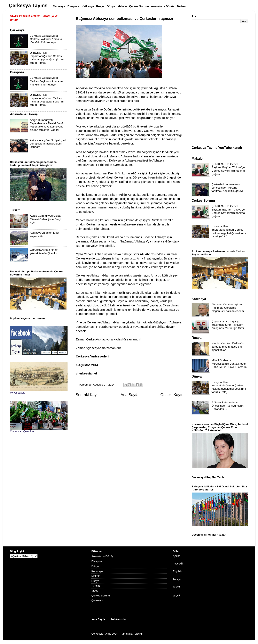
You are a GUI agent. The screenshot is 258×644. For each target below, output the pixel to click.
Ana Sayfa (130, 395)
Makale (96, 576)
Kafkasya (97, 571)
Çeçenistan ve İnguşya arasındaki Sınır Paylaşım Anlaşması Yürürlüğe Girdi (228, 325)
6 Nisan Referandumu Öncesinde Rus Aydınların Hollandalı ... (228, 406)
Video (95, 591)
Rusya (95, 581)
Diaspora (97, 561)
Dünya (95, 566)
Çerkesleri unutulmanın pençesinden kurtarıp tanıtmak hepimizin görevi (227, 188)
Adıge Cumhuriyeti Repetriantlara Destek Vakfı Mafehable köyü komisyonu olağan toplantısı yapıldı (47, 125)
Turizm (96, 586)
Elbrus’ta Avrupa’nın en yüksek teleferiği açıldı (44, 251)
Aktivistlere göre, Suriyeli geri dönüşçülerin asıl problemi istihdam (48, 144)
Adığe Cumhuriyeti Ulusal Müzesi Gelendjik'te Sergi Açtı (46, 219)
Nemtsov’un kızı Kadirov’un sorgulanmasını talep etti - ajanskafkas (228, 346)
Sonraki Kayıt (87, 395)
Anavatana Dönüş (102, 556)
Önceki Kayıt (171, 395)
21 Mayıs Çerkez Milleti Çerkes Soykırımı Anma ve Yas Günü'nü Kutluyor (46, 39)
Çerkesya (97, 600)
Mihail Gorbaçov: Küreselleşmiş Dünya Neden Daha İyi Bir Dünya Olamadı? (230, 364)
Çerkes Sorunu (101, 596)
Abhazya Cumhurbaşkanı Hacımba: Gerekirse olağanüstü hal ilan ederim (228, 308)
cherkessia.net (87, 373)
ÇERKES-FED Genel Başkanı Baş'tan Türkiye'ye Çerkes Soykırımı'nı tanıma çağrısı (228, 169)
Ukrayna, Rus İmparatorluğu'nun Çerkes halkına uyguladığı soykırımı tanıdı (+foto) (47, 58)
